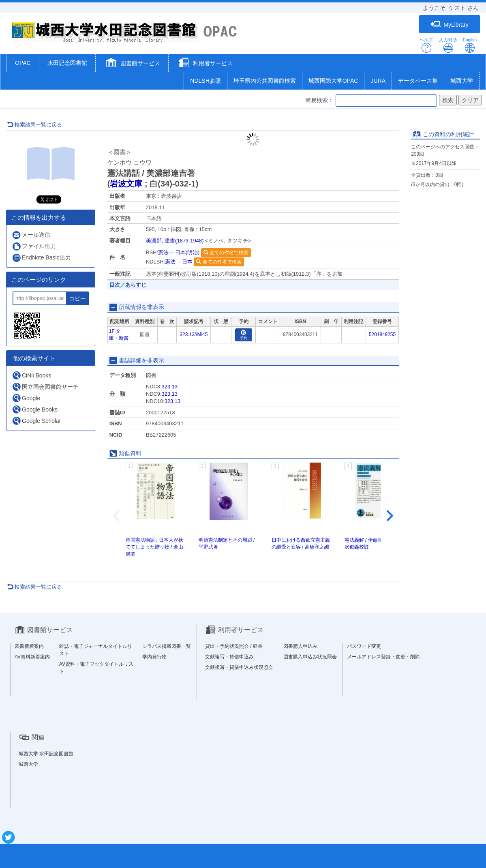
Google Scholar (36, 421)
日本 (187, 262)
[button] (132, 64)
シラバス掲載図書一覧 (167, 646)
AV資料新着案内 (32, 657)
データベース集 (418, 81)
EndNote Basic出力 (41, 258)
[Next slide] (389, 516)
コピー (77, 298)
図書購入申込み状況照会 (310, 657)
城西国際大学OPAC (333, 81)
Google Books (35, 409)
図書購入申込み (300, 646)
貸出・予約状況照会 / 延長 (234, 646)
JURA (378, 81)
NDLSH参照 (205, 81)
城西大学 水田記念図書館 (46, 754)
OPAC (23, 63)
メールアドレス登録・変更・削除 (383, 657)
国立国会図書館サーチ (45, 387)
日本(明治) (187, 252)
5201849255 (382, 334)
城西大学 (462, 81)
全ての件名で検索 (226, 253)
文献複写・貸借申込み (229, 657)
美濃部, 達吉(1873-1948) (175, 241)
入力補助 (448, 45)
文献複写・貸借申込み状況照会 (239, 667)
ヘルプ (426, 45)
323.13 (170, 387)
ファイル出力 (34, 246)
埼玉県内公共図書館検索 (265, 81)
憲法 (163, 252)
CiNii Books (31, 375)
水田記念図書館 (67, 63)
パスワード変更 (364, 646)
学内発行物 (154, 657)
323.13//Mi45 (194, 334)
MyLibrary (449, 25)
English (470, 45)
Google (26, 398)
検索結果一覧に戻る (34, 125)
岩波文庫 (126, 184)
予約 (244, 335)
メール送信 (31, 235)
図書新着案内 (29, 646)
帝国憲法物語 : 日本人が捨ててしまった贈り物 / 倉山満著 (154, 547)
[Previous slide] (117, 516)
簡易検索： (319, 100)
